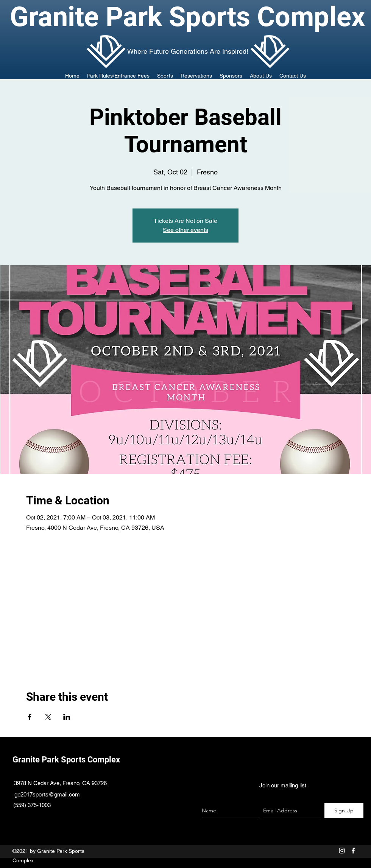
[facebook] (353, 851)
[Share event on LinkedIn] (67, 717)
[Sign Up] (344, 811)
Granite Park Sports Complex (66, 760)
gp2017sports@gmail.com (47, 794)
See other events (185, 230)
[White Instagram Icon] (342, 851)
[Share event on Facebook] (30, 717)
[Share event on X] (48, 717)
